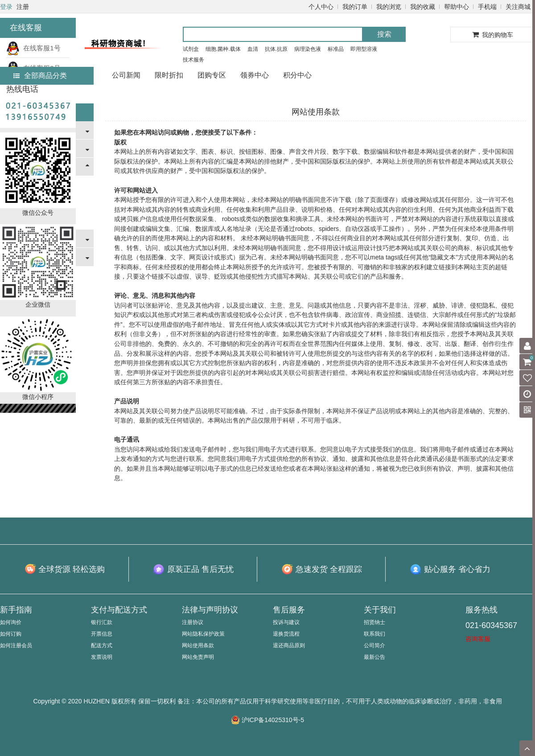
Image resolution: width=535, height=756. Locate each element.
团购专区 (212, 75)
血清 (253, 49)
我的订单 (355, 7)
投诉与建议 (286, 622)
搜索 (384, 34)
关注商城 (518, 7)
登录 (6, 7)
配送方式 (102, 645)
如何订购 (11, 634)
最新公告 (374, 657)
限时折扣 (169, 75)
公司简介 (374, 645)
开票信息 (102, 634)
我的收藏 (423, 7)
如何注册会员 (16, 645)
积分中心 (297, 75)
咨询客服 (478, 639)
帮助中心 (457, 7)
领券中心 (255, 75)
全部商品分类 (40, 76)
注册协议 (193, 622)
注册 (23, 7)
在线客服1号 (33, 48)
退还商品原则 (289, 645)
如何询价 (11, 622)
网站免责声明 (198, 657)
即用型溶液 (364, 49)
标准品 (336, 49)
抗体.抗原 (276, 49)
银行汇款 (102, 622)
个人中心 (321, 7)
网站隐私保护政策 (203, 634)
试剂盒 (191, 49)
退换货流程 (286, 634)
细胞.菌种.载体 (223, 49)
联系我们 (374, 634)
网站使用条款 (198, 645)
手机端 (487, 7)
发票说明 (102, 657)
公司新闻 (126, 75)
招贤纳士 (374, 622)
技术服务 (193, 60)
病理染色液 (308, 49)
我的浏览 (389, 7)
